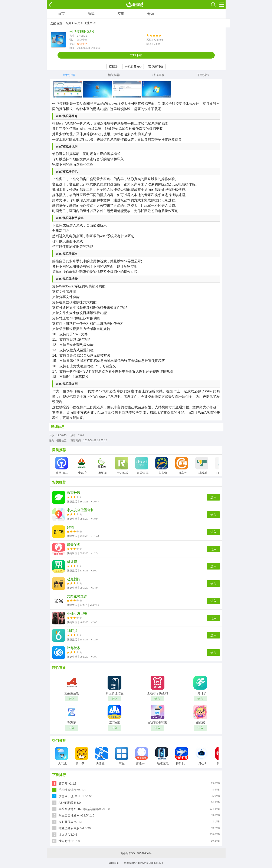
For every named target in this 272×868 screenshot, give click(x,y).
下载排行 (203, 75)
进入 (213, 497)
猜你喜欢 (158, 75)
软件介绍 (69, 75)
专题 (151, 14)
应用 (121, 14)
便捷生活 (82, 44)
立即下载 (136, 55)
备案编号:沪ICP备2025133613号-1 (144, 863)
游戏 (91, 14)
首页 (61, 14)
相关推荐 (114, 75)
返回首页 (114, 863)
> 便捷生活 (88, 23)
